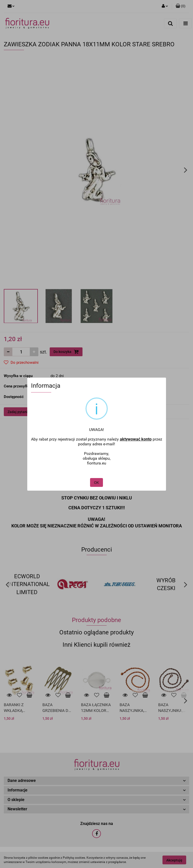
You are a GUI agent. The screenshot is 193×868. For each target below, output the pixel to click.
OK (97, 471)
